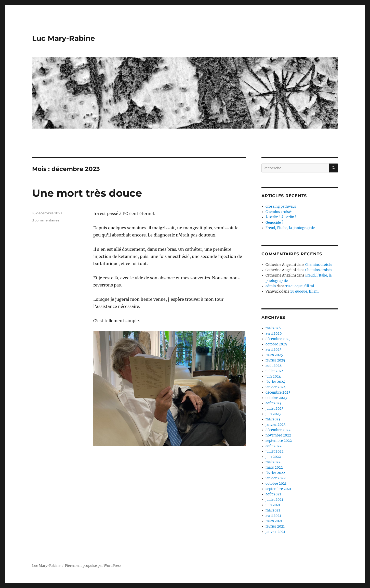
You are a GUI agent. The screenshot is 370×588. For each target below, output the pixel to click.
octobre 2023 (276, 398)
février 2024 (275, 382)
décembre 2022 (278, 430)
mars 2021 (274, 521)
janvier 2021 (275, 532)
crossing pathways (281, 207)
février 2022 (275, 473)
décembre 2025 (278, 339)
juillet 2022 (275, 451)
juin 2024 (273, 376)
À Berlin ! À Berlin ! (281, 217)
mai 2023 (273, 419)
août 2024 (274, 366)
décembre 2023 (278, 392)
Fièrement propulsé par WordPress (93, 566)
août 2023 (273, 403)
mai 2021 (273, 510)
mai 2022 (273, 462)
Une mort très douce (87, 193)
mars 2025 (274, 355)
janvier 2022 (276, 478)
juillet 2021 (274, 500)
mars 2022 (274, 467)
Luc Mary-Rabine (64, 38)
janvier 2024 (276, 387)
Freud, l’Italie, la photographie (290, 228)
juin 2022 (273, 457)
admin (271, 286)
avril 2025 (274, 350)
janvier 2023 (275, 425)
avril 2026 (274, 334)
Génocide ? (274, 223)
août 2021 (273, 494)
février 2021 (275, 526)
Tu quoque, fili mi (300, 286)
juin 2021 (273, 505)
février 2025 (275, 360)
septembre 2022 (279, 441)
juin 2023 (273, 414)
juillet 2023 (274, 409)
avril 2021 (273, 516)
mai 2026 (273, 328)
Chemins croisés (279, 212)
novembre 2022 (278, 435)
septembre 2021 (278, 489)
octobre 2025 (276, 344)
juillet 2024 (275, 371)
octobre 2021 (276, 484)
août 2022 (274, 446)
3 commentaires (46, 220)
